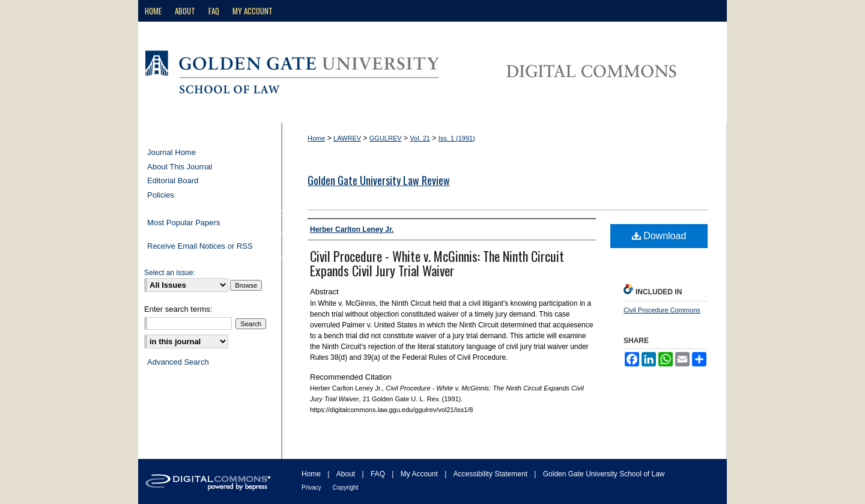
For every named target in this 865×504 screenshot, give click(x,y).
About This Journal (180, 167)
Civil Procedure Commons (662, 310)
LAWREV (347, 138)
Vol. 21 (420, 138)
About (347, 474)
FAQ (379, 474)
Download (659, 236)
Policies (161, 195)
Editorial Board (173, 181)
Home (316, 138)
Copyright (346, 487)
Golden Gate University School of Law (604, 474)
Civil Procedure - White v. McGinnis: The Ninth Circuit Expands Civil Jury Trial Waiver (437, 263)
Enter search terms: (178, 309)
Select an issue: (170, 273)
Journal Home (171, 152)
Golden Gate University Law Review (379, 180)
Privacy (312, 487)
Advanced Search (178, 362)
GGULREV (386, 138)
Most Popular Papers (184, 223)
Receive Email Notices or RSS (200, 246)
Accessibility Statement (492, 474)
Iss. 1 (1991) (457, 138)
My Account (420, 474)
